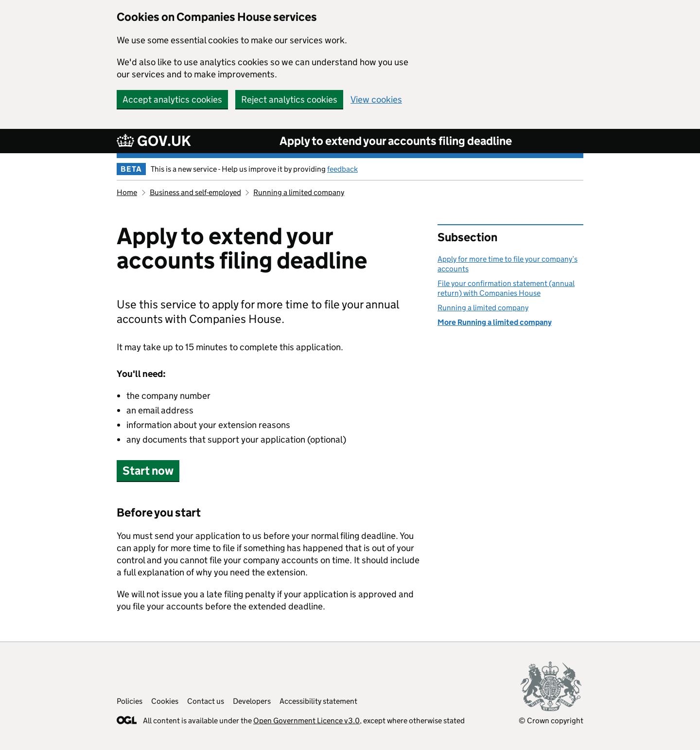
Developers (252, 701)
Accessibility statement (318, 701)
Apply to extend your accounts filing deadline (396, 141)
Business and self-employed (195, 192)
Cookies (165, 701)
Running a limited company (299, 192)
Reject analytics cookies (289, 99)
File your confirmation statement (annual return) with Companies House (506, 288)
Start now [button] (148, 471)
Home (127, 192)
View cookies (376, 99)
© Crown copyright (551, 721)
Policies (130, 701)
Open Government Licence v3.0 (306, 721)
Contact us (206, 701)
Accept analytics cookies (172, 99)
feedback (342, 169)
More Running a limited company (495, 322)
